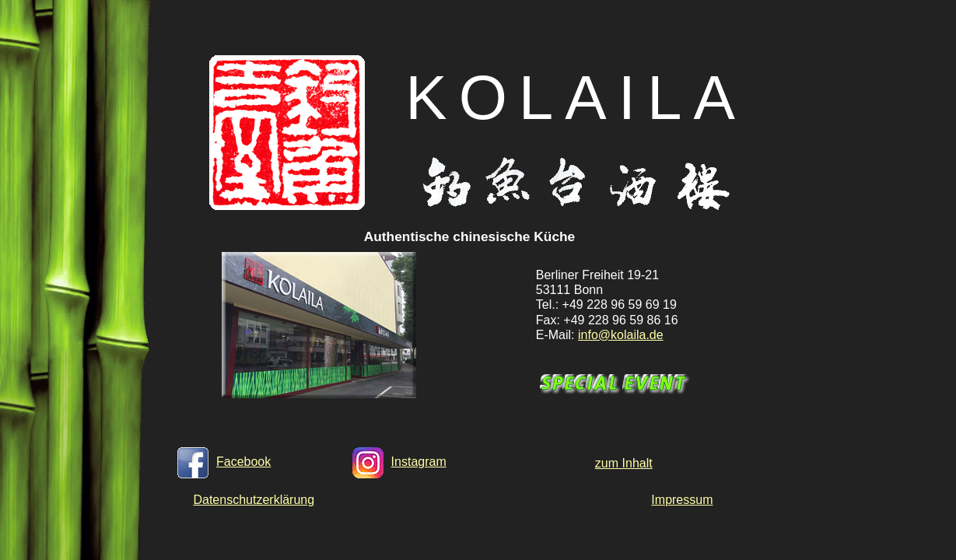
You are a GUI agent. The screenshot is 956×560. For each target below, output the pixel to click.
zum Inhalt (624, 463)
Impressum (682, 500)
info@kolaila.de (621, 335)
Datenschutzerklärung (254, 500)
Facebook (224, 462)
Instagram (399, 462)
